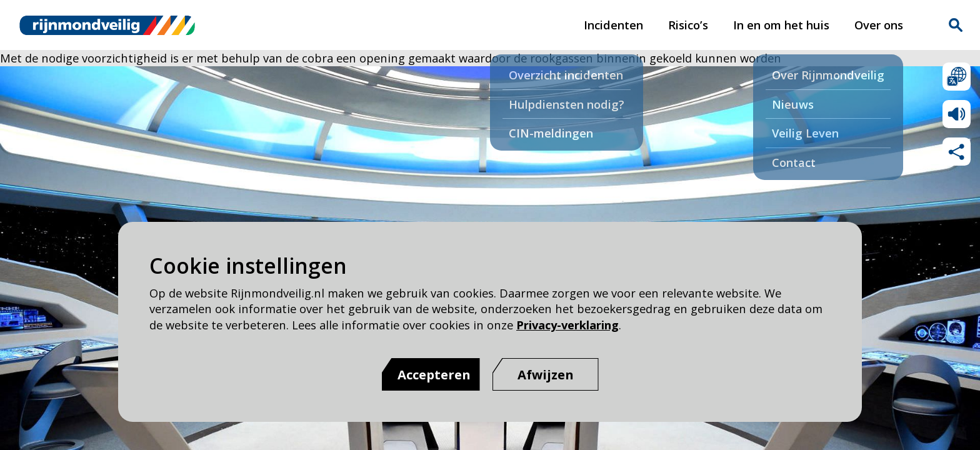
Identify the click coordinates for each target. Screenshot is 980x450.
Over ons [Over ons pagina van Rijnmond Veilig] (879, 25)
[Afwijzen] (546, 374)
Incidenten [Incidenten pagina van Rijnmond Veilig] (613, 25)
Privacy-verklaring (567, 325)
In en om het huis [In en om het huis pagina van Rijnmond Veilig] (781, 25)
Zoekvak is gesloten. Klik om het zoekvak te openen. (956, 25)
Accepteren (434, 374)
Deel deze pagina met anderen (957, 152)
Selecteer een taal (957, 77)
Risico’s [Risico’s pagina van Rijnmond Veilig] (688, 25)
